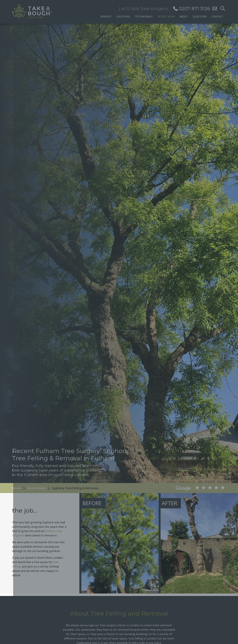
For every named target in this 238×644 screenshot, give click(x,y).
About (184, 16)
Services (106, 16)
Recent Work (166, 16)
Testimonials (144, 16)
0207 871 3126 (194, 9)
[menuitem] (106, 16)
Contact (218, 16)
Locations (123, 16)
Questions (200, 16)
